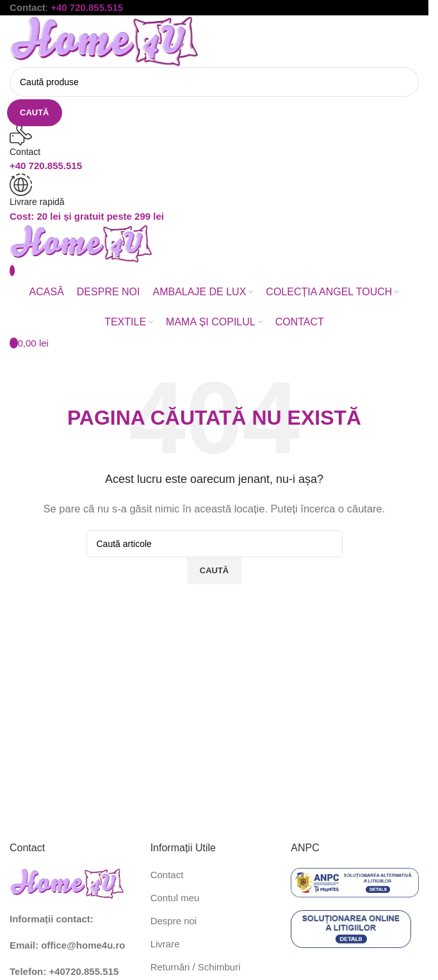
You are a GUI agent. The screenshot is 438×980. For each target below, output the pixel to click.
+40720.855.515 (84, 971)
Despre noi (174, 921)
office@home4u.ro (83, 945)
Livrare (165, 944)
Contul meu (175, 898)
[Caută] (214, 82)
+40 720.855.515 (87, 7)
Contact (167, 875)
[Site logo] (105, 40)
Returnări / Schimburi (196, 967)
